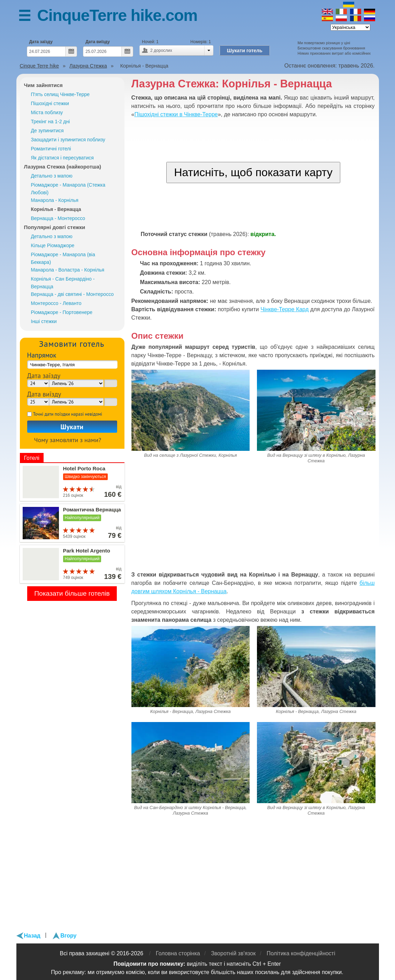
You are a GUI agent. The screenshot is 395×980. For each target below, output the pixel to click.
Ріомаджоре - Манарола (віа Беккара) (63, 258)
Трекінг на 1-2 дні (51, 121)
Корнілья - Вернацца (56, 209)
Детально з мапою (52, 176)
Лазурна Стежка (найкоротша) (63, 167)
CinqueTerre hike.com (117, 15)
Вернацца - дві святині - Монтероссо (73, 294)
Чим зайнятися (43, 85)
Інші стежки (44, 321)
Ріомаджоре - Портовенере (62, 312)
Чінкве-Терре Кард (284, 309)
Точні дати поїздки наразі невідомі (68, 414)
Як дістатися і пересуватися (62, 158)
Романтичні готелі (51, 149)
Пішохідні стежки (50, 103)
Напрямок (42, 355)
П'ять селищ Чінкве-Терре (60, 94)
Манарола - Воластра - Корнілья (68, 270)
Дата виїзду (98, 42)
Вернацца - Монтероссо (58, 218)
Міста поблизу (47, 112)
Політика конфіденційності (301, 953)
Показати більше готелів (72, 593)
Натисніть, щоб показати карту (253, 172)
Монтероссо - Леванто (56, 303)
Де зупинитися (47, 131)
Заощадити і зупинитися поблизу (68, 140)
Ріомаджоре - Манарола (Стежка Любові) (68, 189)
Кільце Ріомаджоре (53, 245)
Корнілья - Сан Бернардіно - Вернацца (63, 283)
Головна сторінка (178, 953)
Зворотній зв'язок (233, 953)
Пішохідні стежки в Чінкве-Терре (176, 114)
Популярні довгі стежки (55, 227)
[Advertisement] (253, 520)
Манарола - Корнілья (55, 200)
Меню (28, 17)
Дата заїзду (41, 42)
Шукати (72, 427)
